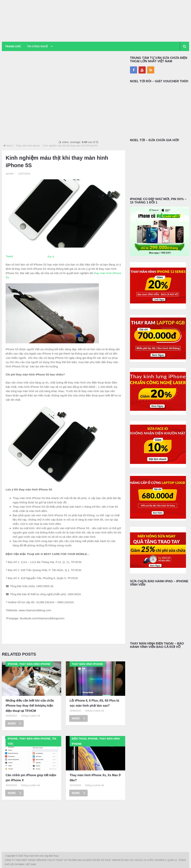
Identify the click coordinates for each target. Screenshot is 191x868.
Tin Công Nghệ (38, 46)
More (14, 723)
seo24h (10, 174)
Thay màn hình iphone (28, 146)
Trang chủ (13, 46)
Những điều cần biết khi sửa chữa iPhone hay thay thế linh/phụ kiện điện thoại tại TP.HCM (30, 706)
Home (9, 146)
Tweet (9, 256)
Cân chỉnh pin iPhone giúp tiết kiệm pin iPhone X (31, 778)
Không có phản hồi (31, 716)
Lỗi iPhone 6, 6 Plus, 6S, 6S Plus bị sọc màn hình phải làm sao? (94, 703)
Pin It (51, 257)
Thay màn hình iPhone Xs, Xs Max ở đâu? (95, 778)
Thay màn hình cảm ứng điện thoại (41, 856)
